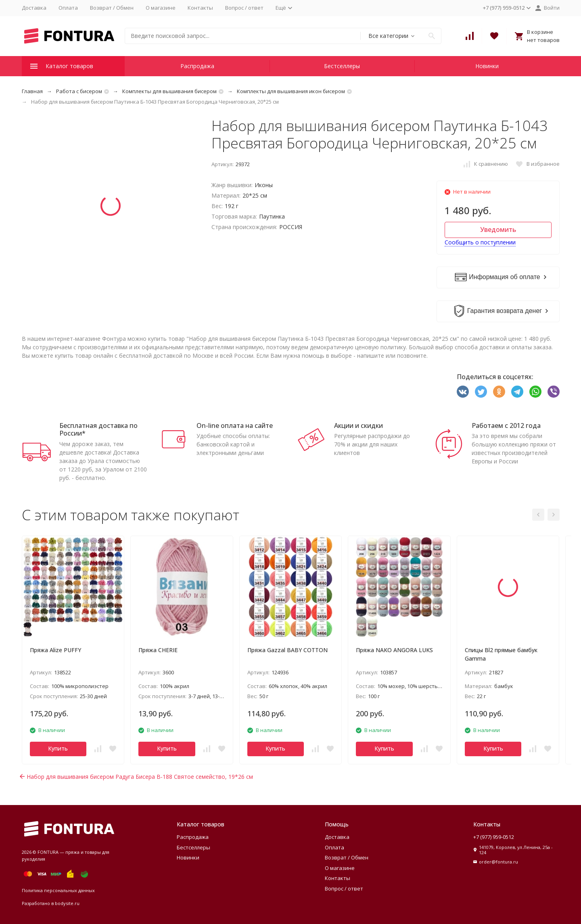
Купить (58, 748)
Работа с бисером (79, 91)
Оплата (68, 8)
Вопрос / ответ (244, 8)
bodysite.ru (67, 903)
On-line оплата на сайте (235, 425)
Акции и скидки (358, 425)
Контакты (200, 8)
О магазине (161, 8)
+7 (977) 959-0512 (494, 837)
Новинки (487, 66)
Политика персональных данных (58, 890)
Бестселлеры (342, 66)
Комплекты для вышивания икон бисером (291, 91)
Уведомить (498, 229)
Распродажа (197, 66)
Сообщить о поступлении (480, 242)
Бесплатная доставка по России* (98, 429)
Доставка (34, 8)
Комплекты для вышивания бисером (169, 91)
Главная (32, 91)
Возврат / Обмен (112, 8)
